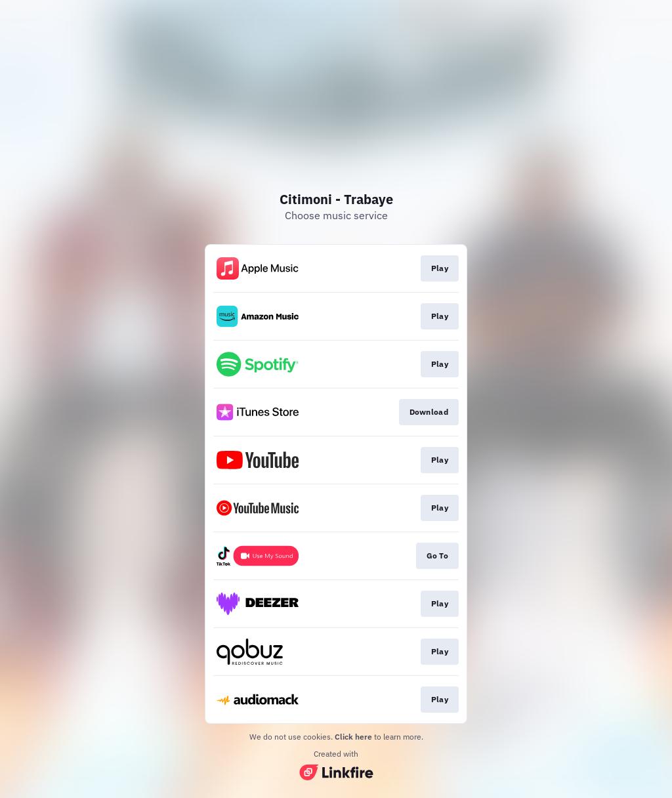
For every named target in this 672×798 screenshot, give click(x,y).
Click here (353, 737)
